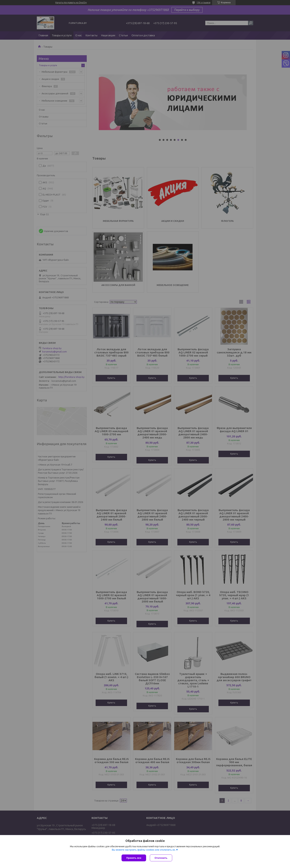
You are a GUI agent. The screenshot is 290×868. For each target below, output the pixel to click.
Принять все (134, 858)
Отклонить (161, 858)
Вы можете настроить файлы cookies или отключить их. (144, 850)
